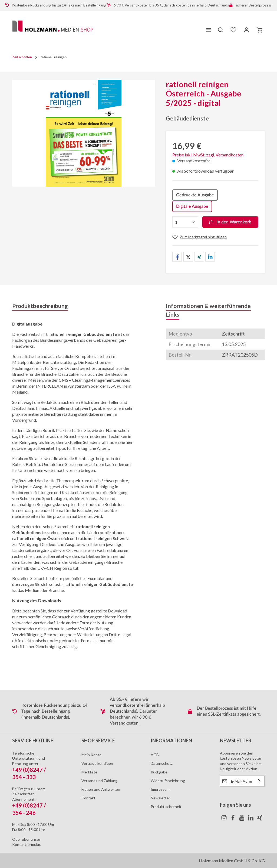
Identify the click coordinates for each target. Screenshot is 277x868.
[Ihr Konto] (246, 30)
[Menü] (209, 30)
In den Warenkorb (230, 222)
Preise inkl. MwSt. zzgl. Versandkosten (208, 155)
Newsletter (160, 798)
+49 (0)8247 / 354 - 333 (29, 773)
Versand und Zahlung (99, 781)
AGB (155, 755)
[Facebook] (233, 819)
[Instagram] (224, 819)
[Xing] (260, 819)
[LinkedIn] (251, 819)
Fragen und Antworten (101, 789)
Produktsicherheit (166, 807)
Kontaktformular (26, 844)
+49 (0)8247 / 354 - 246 (29, 809)
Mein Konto (91, 755)
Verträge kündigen (97, 763)
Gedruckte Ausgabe (195, 195)
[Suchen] (220, 30)
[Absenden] (260, 781)
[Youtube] (242, 819)
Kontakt (88, 798)
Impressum (160, 789)
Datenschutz (162, 763)
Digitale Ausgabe (192, 206)
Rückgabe (159, 772)
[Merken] (199, 237)
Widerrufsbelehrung (168, 781)
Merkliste (89, 772)
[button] (177, 257)
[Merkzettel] (233, 30)
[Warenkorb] (259, 30)
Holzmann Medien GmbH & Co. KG (232, 861)
